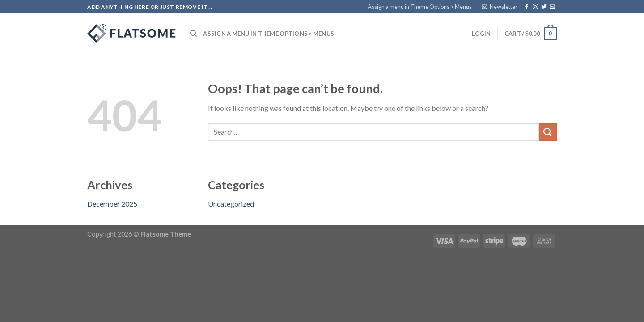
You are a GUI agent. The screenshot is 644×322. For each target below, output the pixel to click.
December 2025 (112, 204)
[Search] (193, 34)
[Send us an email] (552, 7)
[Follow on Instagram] (535, 7)
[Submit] (548, 132)
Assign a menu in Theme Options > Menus (420, 7)
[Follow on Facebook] (527, 7)
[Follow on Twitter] (544, 7)
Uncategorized (231, 204)
